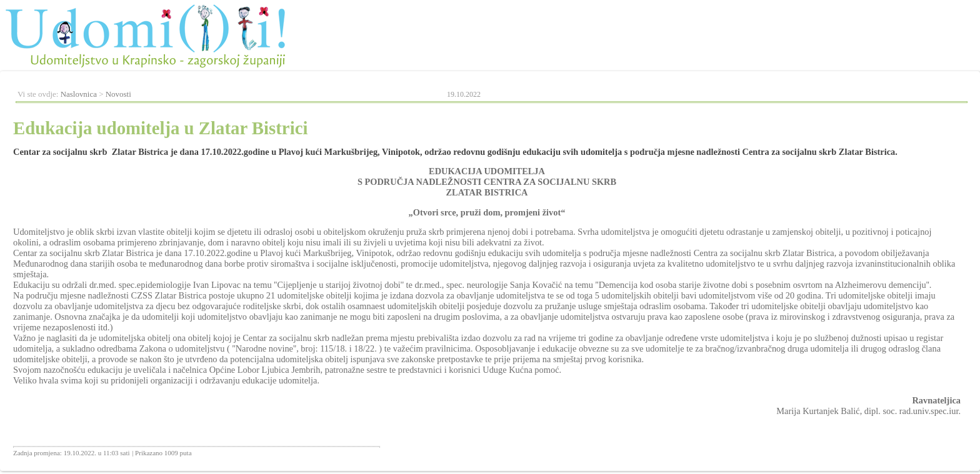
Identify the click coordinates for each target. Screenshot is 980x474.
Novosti (118, 94)
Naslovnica (79, 94)
